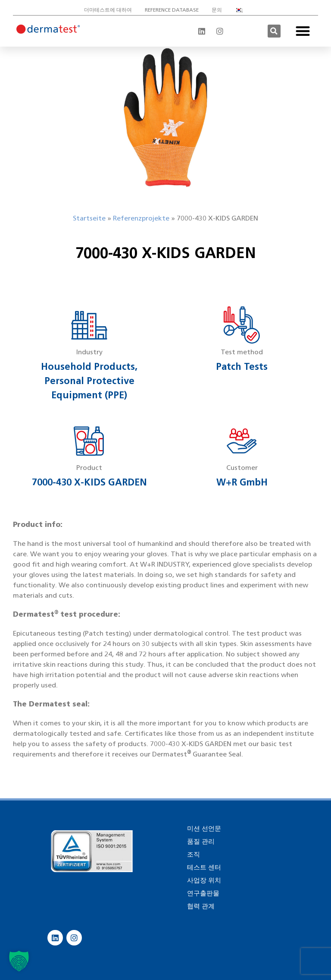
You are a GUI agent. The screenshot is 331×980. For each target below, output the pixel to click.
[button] (274, 31)
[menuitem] (241, 10)
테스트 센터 (204, 867)
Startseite (89, 218)
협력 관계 (201, 906)
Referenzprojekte (141, 218)
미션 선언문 (204, 829)
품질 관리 (201, 841)
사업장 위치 (204, 880)
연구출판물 (203, 893)
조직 (194, 854)
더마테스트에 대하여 (108, 10)
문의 (217, 10)
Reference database (172, 10)
